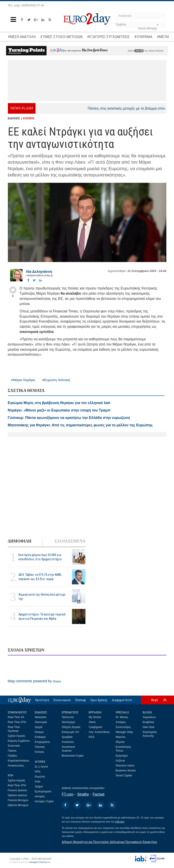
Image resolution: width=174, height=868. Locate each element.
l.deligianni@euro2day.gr (39, 275)
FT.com (68, 794)
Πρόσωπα (68, 717)
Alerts (92, 722)
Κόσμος (39, 732)
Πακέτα (12, 751)
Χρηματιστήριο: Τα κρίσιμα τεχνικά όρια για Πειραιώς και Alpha (42, 616)
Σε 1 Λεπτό (41, 767)
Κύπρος (40, 752)
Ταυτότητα (42, 700)
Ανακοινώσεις (16, 766)
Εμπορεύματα (43, 791)
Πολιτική (40, 747)
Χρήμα (39, 787)
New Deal (149, 727)
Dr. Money (122, 717)
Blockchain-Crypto (73, 756)
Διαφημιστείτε (122, 700)
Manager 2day (124, 732)
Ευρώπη (40, 777)
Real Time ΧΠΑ (17, 722)
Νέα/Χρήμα (69, 722)
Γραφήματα (96, 727)
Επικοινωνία (62, 700)
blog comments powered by (35, 681)
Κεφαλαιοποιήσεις (19, 761)
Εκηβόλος (149, 722)
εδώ (139, 51)
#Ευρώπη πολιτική (56, 380)
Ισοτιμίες (40, 796)
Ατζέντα (120, 761)
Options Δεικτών (18, 795)
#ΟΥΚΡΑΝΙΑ (143, 37)
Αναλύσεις (68, 742)
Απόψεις (121, 722)
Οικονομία (41, 722)
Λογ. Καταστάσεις (99, 732)
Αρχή (154, 700)
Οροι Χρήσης (99, 700)
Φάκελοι (121, 737)
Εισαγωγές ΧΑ (70, 732)
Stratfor (83, 794)
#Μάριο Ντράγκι (23, 380)
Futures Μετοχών (18, 800)
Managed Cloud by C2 (39, 862)
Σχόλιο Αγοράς (17, 736)
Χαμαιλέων (149, 717)
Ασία (38, 782)
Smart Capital (124, 775)
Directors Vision (125, 766)
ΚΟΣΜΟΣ (29, 118)
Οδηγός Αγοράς (71, 727)
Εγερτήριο (122, 756)
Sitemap (80, 700)
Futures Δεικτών (18, 790)
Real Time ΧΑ (16, 717)
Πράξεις (13, 756)
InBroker (120, 822)
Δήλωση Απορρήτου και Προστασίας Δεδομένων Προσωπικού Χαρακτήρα (109, 842)
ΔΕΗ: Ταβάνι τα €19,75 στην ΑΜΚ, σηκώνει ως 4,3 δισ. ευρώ (40, 577)
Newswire (41, 717)
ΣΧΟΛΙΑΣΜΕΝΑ (70, 541)
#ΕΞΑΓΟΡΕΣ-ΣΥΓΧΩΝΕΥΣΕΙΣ (108, 37)
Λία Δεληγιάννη (39, 272)
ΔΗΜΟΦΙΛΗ (20, 541)
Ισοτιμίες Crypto (44, 801)
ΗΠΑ (38, 772)
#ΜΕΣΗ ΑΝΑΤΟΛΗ (22, 37)
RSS (92, 737)
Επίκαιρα (40, 737)
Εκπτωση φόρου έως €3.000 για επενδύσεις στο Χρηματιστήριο (40, 557)
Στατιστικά (14, 746)
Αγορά (39, 727)
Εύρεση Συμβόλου (19, 741)
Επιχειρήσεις (42, 742)
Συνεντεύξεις (123, 727)
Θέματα (120, 742)
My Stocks (95, 717)
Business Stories (126, 771)
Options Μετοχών (18, 805)
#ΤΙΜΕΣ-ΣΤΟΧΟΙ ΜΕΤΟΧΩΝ (61, 37)
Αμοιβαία (67, 737)
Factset (98, 794)
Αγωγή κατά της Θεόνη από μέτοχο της (42, 597)
